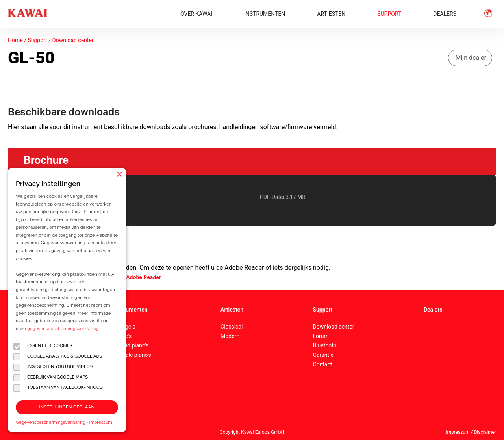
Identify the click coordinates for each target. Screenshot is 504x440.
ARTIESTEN (331, 14)
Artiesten (232, 310)
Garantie (323, 355)
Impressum (100, 422)
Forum (321, 336)
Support (37, 40)
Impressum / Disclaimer (471, 432)
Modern (230, 336)
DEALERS (445, 14)
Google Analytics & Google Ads (58, 357)
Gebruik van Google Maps (51, 378)
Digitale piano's (132, 355)
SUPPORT (389, 14)
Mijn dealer (471, 58)
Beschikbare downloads (64, 112)
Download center (73, 40)
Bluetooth (324, 345)
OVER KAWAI (196, 14)
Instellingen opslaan (67, 407)
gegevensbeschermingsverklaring (63, 329)
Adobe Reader (143, 277)
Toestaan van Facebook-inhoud (58, 388)
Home (15, 40)
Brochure (46, 160)
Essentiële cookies (43, 346)
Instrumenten (131, 310)
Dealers (433, 310)
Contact (322, 364)
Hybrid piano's (131, 345)
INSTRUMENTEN (265, 14)
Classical (232, 327)
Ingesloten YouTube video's (53, 367)
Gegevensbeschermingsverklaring (51, 422)
